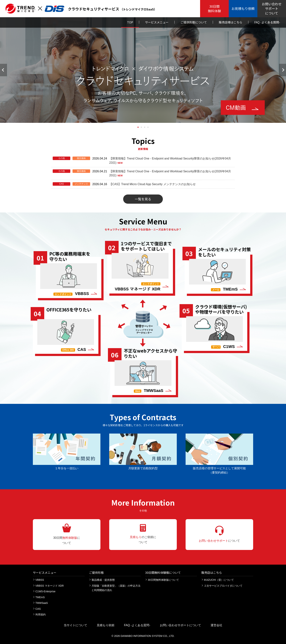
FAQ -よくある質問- (137, 625)
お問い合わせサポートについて (180, 625)
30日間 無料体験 (214, 9)
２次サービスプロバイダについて (223, 586)
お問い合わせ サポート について (272, 8)
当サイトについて (75, 625)
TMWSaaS (42, 603)
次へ (283, 70)
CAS (38, 609)
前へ (3, 70)
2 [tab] (141, 127)
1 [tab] (138, 127)
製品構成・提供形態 (103, 580)
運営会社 (216, 625)
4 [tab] (148, 127)
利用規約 (41, 614)
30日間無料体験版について (163, 580)
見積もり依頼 (106, 625)
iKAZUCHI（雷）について (219, 580)
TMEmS (40, 597)
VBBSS (40, 580)
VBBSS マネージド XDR (50, 586)
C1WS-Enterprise (45, 591)
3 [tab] (145, 127)
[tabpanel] (143, 70)
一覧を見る (143, 199)
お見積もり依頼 (243, 8)
